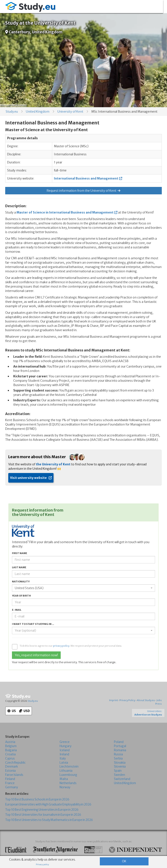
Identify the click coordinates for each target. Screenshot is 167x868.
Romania (120, 750)
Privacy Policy (127, 700)
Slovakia (120, 762)
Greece (65, 742)
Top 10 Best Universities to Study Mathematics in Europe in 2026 (49, 820)
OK (124, 861)
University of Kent (70, 112)
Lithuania (66, 771)
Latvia (64, 762)
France (10, 783)
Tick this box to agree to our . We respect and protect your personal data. (71, 646)
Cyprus (10, 758)
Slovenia (120, 767)
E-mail (17, 610)
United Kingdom (38, 112)
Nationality (21, 581)
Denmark (12, 767)
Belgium (11, 746)
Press (159, 704)
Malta (64, 779)
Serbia (118, 758)
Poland (119, 742)
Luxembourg (68, 775)
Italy (63, 758)
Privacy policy (42, 865)
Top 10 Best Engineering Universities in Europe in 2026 (42, 810)
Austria (10, 742)
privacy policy (61, 646)
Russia (118, 754)
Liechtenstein (69, 767)
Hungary (65, 746)
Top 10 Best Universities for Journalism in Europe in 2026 (43, 815)
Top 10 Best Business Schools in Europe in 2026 (37, 799)
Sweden (119, 775)
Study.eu (12, 112)
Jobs (159, 700)
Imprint (114, 700)
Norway (65, 787)
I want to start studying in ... (33, 624)
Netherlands (68, 783)
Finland (10, 779)
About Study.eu (146, 700)
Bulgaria (11, 750)
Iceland (65, 750)
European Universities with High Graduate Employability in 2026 (48, 804)
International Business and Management (86, 178)
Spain (118, 771)
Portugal (120, 746)
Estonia (10, 771)
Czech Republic (15, 762)
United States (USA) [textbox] (29, 588)
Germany (12, 787)
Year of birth (21, 596)
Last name (19, 567)
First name (20, 553)
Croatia (10, 754)
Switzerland (122, 779)
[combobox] (83, 588)
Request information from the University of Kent (83, 191)
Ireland (64, 754)
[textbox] (82, 631)
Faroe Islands (14, 775)
